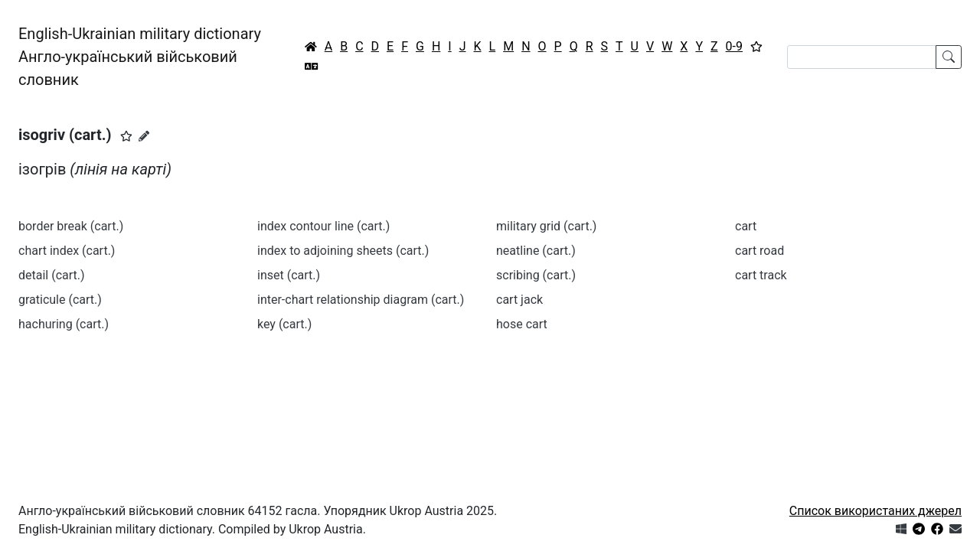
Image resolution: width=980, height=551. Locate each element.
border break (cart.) (71, 226)
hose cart (522, 324)
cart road (759, 251)
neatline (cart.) (536, 251)
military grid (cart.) (546, 226)
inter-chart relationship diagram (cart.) (361, 300)
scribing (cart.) (536, 275)
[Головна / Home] (311, 47)
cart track (761, 275)
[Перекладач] (312, 67)
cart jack (519, 300)
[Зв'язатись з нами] (955, 529)
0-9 (734, 46)
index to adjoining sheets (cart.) (343, 251)
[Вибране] (756, 47)
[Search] (862, 57)
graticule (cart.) (60, 300)
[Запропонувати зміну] (144, 136)
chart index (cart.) (67, 251)
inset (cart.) (289, 275)
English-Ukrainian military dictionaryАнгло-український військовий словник (140, 57)
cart (746, 226)
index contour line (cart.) (323, 226)
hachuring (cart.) (64, 324)
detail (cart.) (52, 275)
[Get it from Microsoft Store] (901, 529)
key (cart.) (284, 324)
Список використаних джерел (875, 511)
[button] (126, 136)
